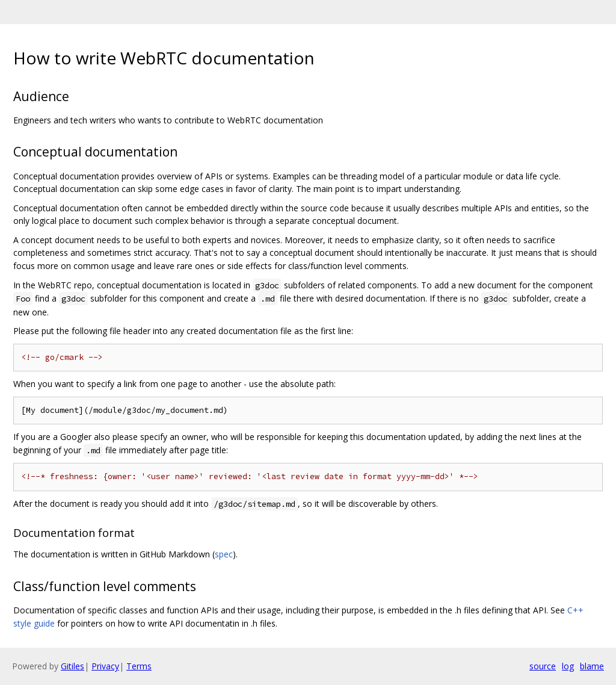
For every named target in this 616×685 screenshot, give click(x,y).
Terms (139, 666)
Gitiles (72, 666)
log (568, 666)
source (543, 666)
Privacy (105, 666)
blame (592, 666)
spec (224, 554)
